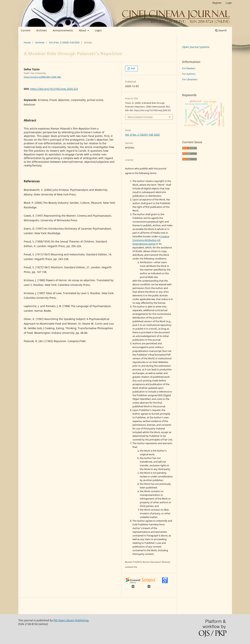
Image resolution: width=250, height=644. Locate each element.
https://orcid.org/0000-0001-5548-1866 (42, 77)
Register (217, 3)
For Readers (189, 68)
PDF (133, 68)
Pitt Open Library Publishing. (71, 620)
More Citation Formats (140, 117)
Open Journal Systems (196, 47)
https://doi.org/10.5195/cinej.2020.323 (54, 89)
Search (221, 30)
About (83, 30)
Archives (42, 30)
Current (26, 30)
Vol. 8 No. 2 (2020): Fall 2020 (64, 42)
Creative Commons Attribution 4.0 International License (151, 240)
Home (27, 42)
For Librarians (190, 79)
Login (98, 30)
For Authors (189, 74)
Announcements (63, 30)
